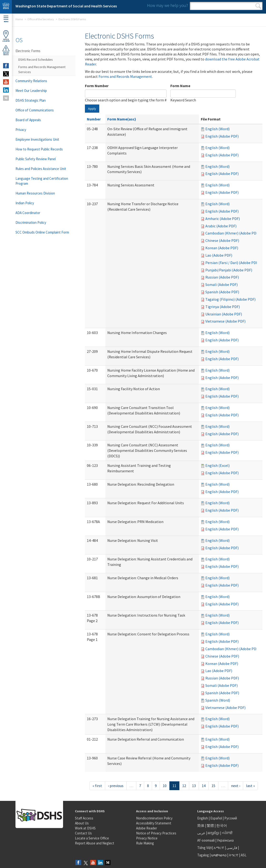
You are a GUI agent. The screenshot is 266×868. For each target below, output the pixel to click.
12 (184, 786)
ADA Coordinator (28, 213)
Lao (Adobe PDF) (219, 255)
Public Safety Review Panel (36, 159)
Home (19, 19)
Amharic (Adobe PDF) (223, 219)
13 (194, 786)
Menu (6, 19)
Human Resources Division (35, 193)
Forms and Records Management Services (42, 69)
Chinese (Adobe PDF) (222, 240)
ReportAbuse (6, 50)
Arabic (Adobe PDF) (221, 226)
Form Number (97, 86)
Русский (231, 818)
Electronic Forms (28, 51)
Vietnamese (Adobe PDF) (225, 321)
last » (250, 786)
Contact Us (83, 833)
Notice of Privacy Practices (156, 833)
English (203, 818)
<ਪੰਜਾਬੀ (227, 833)
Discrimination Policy (31, 222)
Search (258, 6)
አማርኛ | (220, 848)
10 (165, 786)
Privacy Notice (147, 838)
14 (204, 786)
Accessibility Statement (154, 823)
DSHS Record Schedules (36, 60)
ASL (244, 855)
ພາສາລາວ (219, 855)
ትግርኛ (234, 855)
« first (97, 786)
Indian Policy (25, 203)
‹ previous (116, 786)
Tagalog (203, 855)
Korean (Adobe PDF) (222, 248)
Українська (225, 840)
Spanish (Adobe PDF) (222, 292)
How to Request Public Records (39, 149)
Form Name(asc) (122, 119)
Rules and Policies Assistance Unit (41, 169)
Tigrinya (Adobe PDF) (223, 307)
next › (236, 786)
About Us (82, 823)
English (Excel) (217, 465)
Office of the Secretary (41, 19)
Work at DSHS (85, 828)
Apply (92, 109)
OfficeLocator (6, 36)
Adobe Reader (147, 828)
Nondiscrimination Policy (154, 818)
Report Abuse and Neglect (95, 843)
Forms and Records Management (125, 76)
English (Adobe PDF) (222, 136)
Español (216, 818)
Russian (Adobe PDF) (222, 277)
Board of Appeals (28, 120)
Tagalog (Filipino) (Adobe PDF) (230, 299)
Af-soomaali (206, 840)
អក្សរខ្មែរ (214, 833)
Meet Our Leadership (31, 91)
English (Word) (217, 129)
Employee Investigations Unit (37, 139)
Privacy (21, 130)
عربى (201, 833)
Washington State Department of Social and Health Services (66, 6)
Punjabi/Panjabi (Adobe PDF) (229, 270)
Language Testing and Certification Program (42, 181)
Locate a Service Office (92, 838)
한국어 (222, 826)
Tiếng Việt (205, 848)
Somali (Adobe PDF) (222, 284)
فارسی (232, 848)
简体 (201, 826)
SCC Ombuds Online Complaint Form (42, 232)
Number (94, 119)
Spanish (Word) (218, 700)
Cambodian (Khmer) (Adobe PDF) (232, 233)
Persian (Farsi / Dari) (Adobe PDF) (232, 263)
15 (213, 786)
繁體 (211, 826)
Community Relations (31, 81)
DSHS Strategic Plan (31, 100)
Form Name (180, 86)
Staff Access (84, 818)
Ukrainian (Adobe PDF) (224, 314)
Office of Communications (35, 110)
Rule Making (145, 843)
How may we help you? (167, 5)
